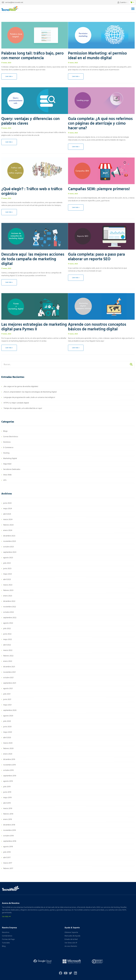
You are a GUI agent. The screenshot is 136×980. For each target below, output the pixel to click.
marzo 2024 (8, 520)
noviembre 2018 (9, 830)
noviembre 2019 (9, 765)
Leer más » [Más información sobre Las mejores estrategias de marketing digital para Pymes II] (9, 348)
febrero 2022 (8, 656)
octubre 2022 (8, 612)
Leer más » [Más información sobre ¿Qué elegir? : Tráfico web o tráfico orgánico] (9, 212)
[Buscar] (131, 365)
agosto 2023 (8, 558)
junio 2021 (7, 699)
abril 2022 (7, 645)
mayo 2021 (7, 705)
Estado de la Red (71, 939)
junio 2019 (7, 792)
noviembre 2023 (10, 541)
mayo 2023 (8, 574)
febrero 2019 (8, 814)
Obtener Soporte (71, 932)
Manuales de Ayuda (72, 936)
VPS (5, 480)
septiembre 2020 (10, 710)
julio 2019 (7, 787)
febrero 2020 (8, 749)
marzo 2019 (8, 809)
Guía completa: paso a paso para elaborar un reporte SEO (96, 257)
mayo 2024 (8, 509)
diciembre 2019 (9, 759)
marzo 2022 (8, 650)
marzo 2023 (8, 585)
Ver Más (6, 917)
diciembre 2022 (9, 601)
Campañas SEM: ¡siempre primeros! (99, 189)
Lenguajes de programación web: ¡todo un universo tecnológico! (29, 397)
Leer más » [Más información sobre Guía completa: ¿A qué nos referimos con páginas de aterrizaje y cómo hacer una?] (76, 147)
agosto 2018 (8, 847)
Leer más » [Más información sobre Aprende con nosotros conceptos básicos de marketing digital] (76, 348)
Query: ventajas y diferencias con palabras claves (30, 121)
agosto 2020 (8, 716)
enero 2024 (8, 530)
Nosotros (6, 932)
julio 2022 (7, 629)
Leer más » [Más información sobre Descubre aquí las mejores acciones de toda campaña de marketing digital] (9, 282)
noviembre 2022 (10, 607)
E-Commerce (8, 448)
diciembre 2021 (9, 667)
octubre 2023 (8, 547)
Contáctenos (7, 936)
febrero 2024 (8, 525)
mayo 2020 (8, 732)
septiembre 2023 (10, 552)
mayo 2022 (8, 639)
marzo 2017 (8, 863)
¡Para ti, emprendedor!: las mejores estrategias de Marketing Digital (30, 392)
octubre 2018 (8, 836)
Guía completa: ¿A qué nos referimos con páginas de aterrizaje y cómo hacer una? (100, 124)
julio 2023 (7, 563)
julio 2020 (7, 721)
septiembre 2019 (10, 776)
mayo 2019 (7, 798)
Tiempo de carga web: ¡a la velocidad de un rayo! (23, 408)
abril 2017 (7, 858)
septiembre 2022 (10, 618)
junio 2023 (7, 569)
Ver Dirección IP (71, 943)
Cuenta (123, 2)
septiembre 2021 (10, 683)
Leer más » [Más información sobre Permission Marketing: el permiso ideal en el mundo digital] (76, 76)
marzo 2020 (8, 743)
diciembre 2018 (9, 825)
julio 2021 (7, 694)
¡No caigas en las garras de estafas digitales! (21, 387)
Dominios (7, 442)
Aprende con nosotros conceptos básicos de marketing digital (97, 327)
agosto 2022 (8, 623)
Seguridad (7, 464)
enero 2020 (8, 754)
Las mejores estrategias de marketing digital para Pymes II (34, 327)
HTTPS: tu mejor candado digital (16, 403)
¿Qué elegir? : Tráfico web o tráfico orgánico (32, 191)
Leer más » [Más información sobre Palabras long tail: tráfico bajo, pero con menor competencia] (9, 76)
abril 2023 (7, 580)
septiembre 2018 (10, 841)
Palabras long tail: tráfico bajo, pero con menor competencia (32, 56)
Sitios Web (7, 475)
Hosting (6, 453)
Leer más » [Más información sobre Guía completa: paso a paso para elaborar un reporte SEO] (76, 278)
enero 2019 (8, 819)
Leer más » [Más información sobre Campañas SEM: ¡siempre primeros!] (76, 207)
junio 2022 (7, 634)
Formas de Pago (8, 939)
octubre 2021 (8, 678)
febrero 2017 (8, 868)
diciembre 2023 (9, 536)
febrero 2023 (8, 590)
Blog (4, 946)
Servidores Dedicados (12, 469)
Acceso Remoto (71, 946)
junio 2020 (7, 727)
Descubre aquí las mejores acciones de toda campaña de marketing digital (33, 259)
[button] (133, 9)
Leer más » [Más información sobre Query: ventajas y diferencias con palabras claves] (9, 142)
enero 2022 (8, 661)
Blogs (5, 431)
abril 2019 (7, 803)
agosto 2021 (8, 689)
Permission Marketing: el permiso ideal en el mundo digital (97, 56)
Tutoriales (6, 943)
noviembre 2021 (9, 672)
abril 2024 (7, 514)
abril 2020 (7, 738)
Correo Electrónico (11, 437)
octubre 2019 (8, 770)
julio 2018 (7, 852)
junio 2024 (7, 503)
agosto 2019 (8, 781)
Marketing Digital (10, 458)
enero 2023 (8, 596)
